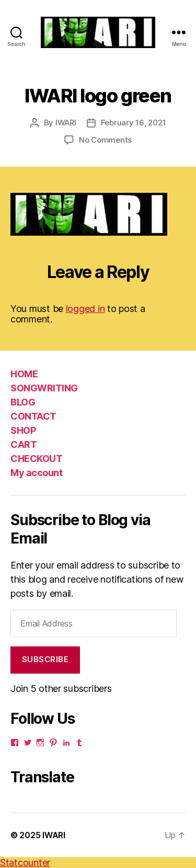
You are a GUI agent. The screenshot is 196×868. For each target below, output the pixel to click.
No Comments (105, 140)
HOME (24, 374)
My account (36, 473)
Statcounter (25, 863)
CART (24, 444)
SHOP (23, 430)
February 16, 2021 (134, 123)
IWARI (66, 123)
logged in (85, 309)
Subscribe (45, 659)
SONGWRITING (44, 388)
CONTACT (33, 416)
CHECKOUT (36, 459)
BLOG (23, 402)
